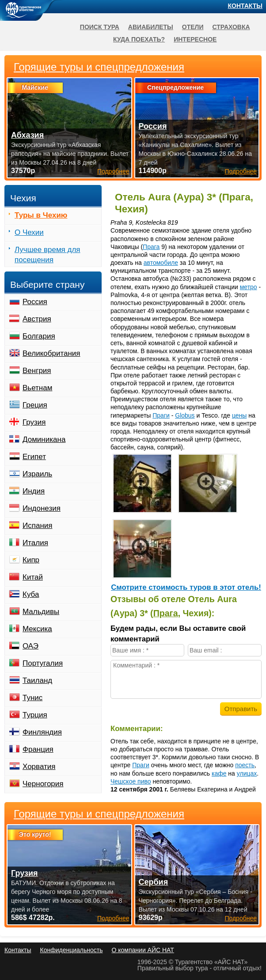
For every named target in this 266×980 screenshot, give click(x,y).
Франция (38, 749)
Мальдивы (41, 612)
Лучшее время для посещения (47, 255)
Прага (151, 247)
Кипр (31, 560)
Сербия (154, 882)
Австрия (37, 319)
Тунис (32, 698)
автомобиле (161, 263)
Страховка (231, 27)
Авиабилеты (151, 27)
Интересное (195, 39)
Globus (185, 415)
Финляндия (42, 732)
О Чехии (29, 232)
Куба (31, 594)
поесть (245, 765)
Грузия (34, 422)
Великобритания (51, 353)
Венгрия (37, 371)
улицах (247, 773)
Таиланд (37, 680)
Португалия (43, 663)
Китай (33, 577)
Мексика (37, 629)
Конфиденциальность (71, 950)
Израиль (37, 474)
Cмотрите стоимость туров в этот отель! (186, 587)
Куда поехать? (139, 39)
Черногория (43, 784)
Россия (35, 302)
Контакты (245, 6)
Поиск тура (100, 27)
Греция (35, 405)
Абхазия (27, 135)
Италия (35, 543)
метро (249, 287)
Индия (34, 491)
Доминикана (44, 439)
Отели (193, 27)
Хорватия (39, 767)
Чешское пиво (131, 781)
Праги (161, 415)
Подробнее (113, 918)
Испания (37, 526)
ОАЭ (30, 646)
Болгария (39, 336)
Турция (35, 715)
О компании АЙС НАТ (143, 950)
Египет (34, 457)
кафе (219, 773)
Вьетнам (37, 388)
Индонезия (42, 508)
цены (239, 415)
